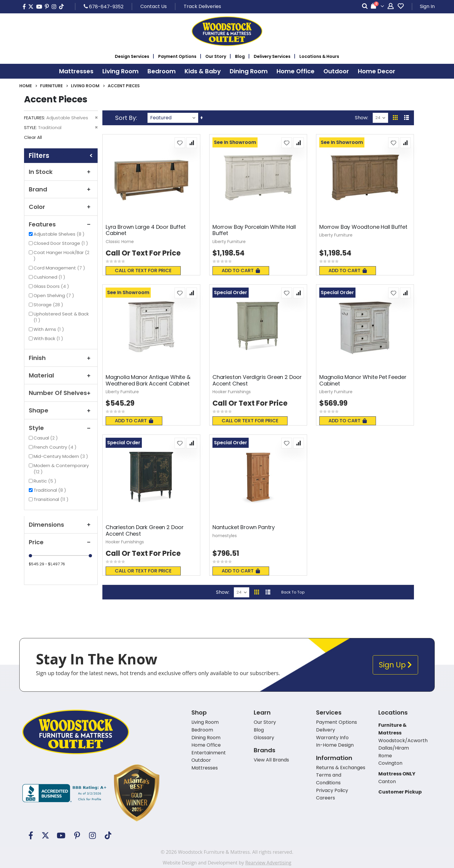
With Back (49, 338)
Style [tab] (61, 428)
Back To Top (293, 592)
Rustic (46, 481)
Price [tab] (61, 542)
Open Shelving (55, 295)
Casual (46, 438)
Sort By (126, 118)
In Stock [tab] (61, 172)
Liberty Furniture (229, 242)
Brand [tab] (61, 189)
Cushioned (50, 277)
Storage (49, 305)
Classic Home (120, 242)
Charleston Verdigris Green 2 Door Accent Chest (257, 380)
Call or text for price (143, 270)
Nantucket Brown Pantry (244, 527)
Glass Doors (52, 286)
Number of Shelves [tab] (61, 393)
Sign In (427, 6)
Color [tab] (61, 207)
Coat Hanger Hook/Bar (61, 256)
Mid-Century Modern (62, 456)
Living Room (85, 86)
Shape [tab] (61, 410)
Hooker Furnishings (232, 392)
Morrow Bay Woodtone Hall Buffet (363, 227)
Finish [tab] (61, 358)
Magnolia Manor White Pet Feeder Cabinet (363, 380)
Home (26, 86)
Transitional (52, 499)
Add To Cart (241, 270)
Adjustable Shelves (60, 234)
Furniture (51, 86)
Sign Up (395, 665)
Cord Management (60, 268)
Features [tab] (61, 224)
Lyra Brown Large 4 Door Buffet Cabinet (146, 230)
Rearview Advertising (268, 863)
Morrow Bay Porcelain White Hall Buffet (254, 230)
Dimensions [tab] (61, 525)
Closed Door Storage (62, 243)
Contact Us (154, 6)
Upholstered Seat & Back (61, 317)
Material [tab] (61, 375)
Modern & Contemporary (61, 469)
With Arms (50, 329)
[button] (180, 143)
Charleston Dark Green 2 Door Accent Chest (145, 530)
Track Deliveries (202, 6)
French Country (56, 447)
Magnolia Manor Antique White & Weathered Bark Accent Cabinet (148, 380)
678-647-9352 (104, 7)
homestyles (225, 536)
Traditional (51, 490)
